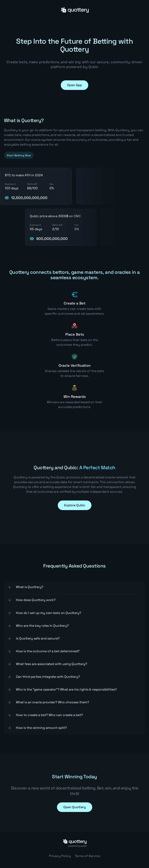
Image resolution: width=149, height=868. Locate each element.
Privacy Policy (60, 856)
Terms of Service (87, 856)
